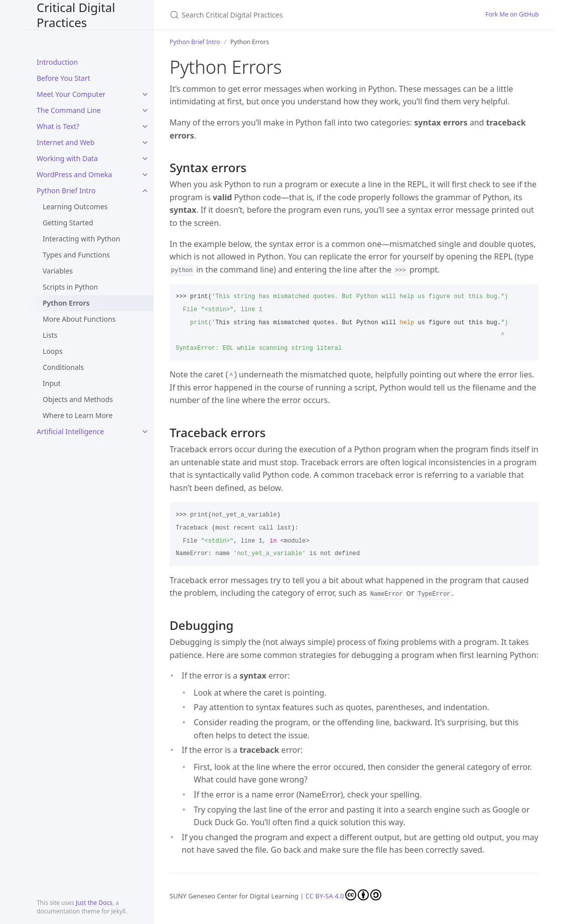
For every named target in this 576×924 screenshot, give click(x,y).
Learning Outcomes (75, 207)
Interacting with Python (81, 239)
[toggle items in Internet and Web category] (145, 143)
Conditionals (63, 367)
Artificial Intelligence (70, 431)
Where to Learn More (78, 415)
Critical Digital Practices (76, 15)
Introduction (57, 62)
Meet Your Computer (71, 94)
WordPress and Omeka (74, 174)
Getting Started (68, 223)
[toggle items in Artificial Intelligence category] (145, 432)
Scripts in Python (70, 287)
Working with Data (67, 158)
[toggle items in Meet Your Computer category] (145, 94)
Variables (58, 271)
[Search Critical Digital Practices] (288, 15)
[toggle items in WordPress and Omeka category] (145, 175)
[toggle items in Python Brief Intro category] (145, 191)
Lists (50, 335)
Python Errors (66, 303)
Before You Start (63, 78)
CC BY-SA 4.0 (344, 896)
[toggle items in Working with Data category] (145, 159)
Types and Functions (76, 255)
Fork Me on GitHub (512, 14)
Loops (53, 351)
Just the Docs (94, 903)
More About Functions (79, 319)
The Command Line (69, 110)
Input (52, 383)
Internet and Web (65, 142)
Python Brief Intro (66, 190)
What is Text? (58, 126)
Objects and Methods (78, 399)
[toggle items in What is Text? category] (145, 126)
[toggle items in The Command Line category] (145, 110)
